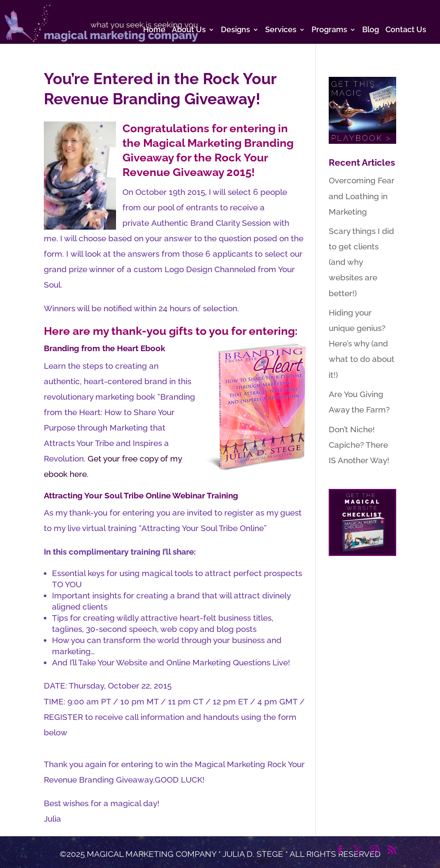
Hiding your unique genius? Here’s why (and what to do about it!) (362, 343)
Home (154, 30)
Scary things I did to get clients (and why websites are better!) (361, 262)
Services (281, 30)
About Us (189, 30)
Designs (235, 30)
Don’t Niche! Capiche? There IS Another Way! (359, 445)
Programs (329, 30)
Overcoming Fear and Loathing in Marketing (362, 196)
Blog (371, 30)
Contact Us (406, 30)
